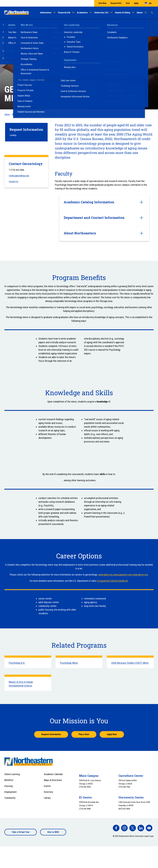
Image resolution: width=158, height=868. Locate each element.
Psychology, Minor (69, 663)
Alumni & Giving (123, 13)
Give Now (102, 3)
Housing (9, 786)
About (140, 13)
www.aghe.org (105, 575)
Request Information (51, 734)
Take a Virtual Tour (21, 832)
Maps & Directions (53, 780)
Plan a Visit (84, 734)
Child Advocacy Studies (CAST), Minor (130, 663)
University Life (101, 13)
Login (151, 836)
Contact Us (14, 182)
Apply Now (112, 734)
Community (10, 798)
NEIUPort (9, 780)
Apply (136, 3)
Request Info (116, 3)
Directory (49, 792)
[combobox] (148, 3)
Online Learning (12, 774)
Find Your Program (32, 114)
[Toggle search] (152, 13)
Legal (146, 836)
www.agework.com (122, 575)
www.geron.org (140, 575)
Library (47, 798)
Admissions (46, 13)
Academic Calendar (53, 774)
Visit (128, 3)
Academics (82, 13)
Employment (11, 792)
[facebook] (116, 828)
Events (47, 786)
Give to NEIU (53, 832)
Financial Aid (64, 13)
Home (7, 114)
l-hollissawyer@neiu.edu (19, 176)
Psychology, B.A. (17, 663)
